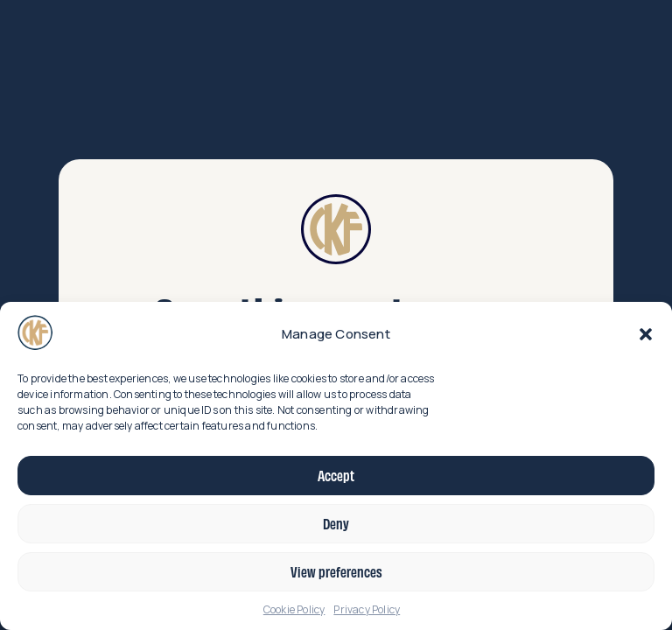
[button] (646, 334)
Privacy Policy (367, 609)
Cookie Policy (294, 609)
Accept (336, 475)
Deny (336, 523)
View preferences (336, 571)
